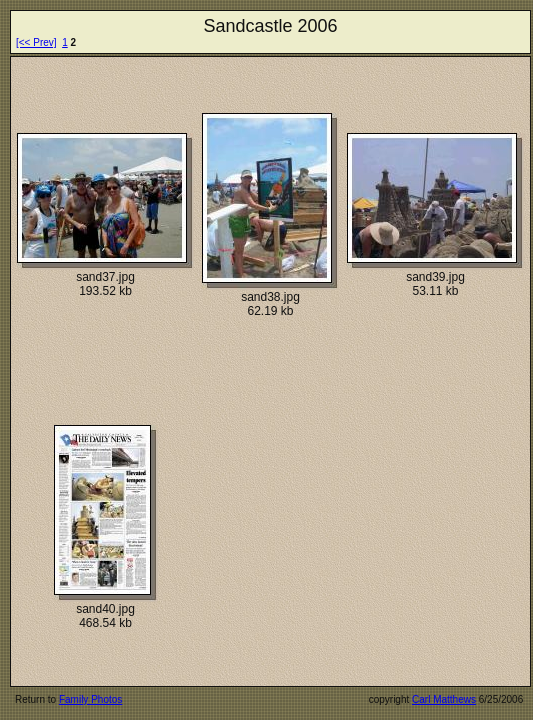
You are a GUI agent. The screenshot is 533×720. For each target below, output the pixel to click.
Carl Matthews (444, 699)
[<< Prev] (36, 42)
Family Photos (90, 699)
